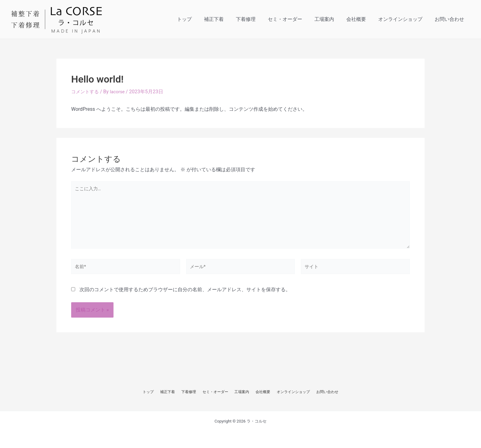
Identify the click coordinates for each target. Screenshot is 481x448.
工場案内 (333, 19)
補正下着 (230, 19)
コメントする (86, 92)
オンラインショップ (404, 19)
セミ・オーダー (296, 19)
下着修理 (259, 19)
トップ (203, 19)
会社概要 (362, 19)
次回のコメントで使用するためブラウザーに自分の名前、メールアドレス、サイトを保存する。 (185, 296)
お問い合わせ (451, 19)
